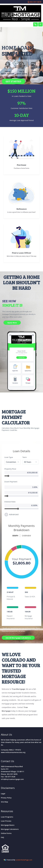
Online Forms (6, 833)
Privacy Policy (6, 798)
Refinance (22, 209)
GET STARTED (13, 81)
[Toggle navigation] (40, 24)
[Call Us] (35, 24)
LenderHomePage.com (24, 860)
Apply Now (12, 323)
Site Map (4, 802)
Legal (3, 794)
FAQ (2, 837)
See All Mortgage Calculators (18, 638)
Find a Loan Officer (22, 253)
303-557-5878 (35, 2)
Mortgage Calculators (10, 829)
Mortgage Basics (8, 825)
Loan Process (6, 821)
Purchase (21, 165)
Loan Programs (7, 817)
